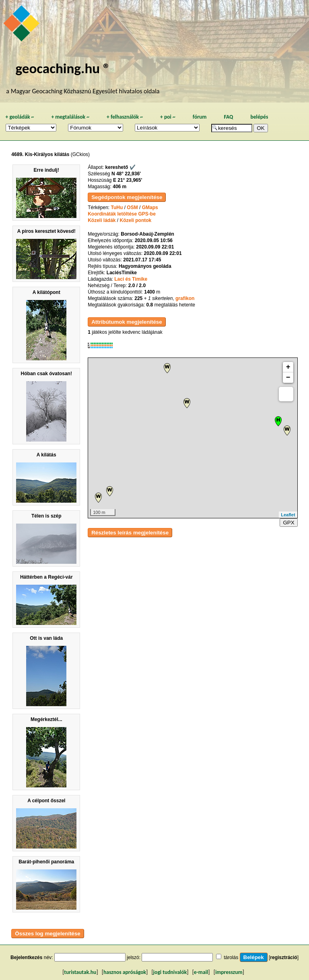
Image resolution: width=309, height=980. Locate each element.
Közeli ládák (102, 220)
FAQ (228, 117)
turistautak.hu (80, 972)
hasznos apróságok (125, 972)
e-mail (201, 972)
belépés (259, 117)
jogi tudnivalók (170, 972)
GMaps (150, 208)
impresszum (229, 972)
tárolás (231, 957)
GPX (288, 523)
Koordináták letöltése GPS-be (122, 214)
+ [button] (288, 367)
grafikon (185, 298)
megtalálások (70, 117)
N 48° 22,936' (126, 174)
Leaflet (288, 515)
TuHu (117, 208)
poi (168, 117)
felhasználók (125, 117)
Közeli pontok (136, 220)
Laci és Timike (131, 279)
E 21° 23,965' (128, 180)
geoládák (20, 117)
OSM (132, 208)
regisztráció (283, 957)
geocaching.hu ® (63, 68)
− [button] (288, 378)
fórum (200, 117)
